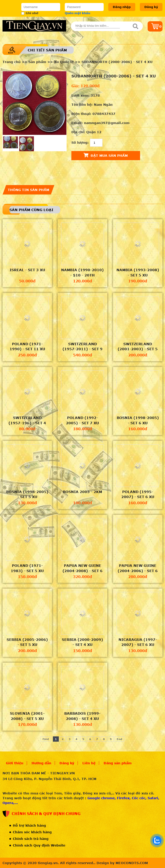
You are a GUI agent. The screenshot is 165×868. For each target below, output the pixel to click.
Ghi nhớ (30, 13)
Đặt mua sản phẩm (106, 155)
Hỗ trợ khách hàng (29, 825)
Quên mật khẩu (77, 13)
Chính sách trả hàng (31, 839)
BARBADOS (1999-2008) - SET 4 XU (82, 716)
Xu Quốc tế (64, 62)
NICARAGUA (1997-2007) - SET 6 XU (138, 642)
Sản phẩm (37, 62)
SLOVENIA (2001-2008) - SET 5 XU (27, 716)
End (119, 739)
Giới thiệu (15, 763)
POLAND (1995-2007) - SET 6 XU (138, 494)
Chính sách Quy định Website (39, 845)
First (46, 739)
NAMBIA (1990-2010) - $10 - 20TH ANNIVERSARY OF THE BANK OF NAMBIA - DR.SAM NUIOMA (82, 273)
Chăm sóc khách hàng (32, 832)
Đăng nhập (122, 7)
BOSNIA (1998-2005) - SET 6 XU (138, 420)
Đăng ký (151, 7)
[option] (35, 103)
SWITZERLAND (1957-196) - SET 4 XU (27, 420)
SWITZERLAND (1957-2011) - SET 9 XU (82, 347)
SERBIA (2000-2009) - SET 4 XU (82, 642)
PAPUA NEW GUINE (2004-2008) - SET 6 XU (82, 568)
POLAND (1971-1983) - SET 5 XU (27, 568)
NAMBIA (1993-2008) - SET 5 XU (138, 272)
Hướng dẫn (41, 763)
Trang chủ (12, 62)
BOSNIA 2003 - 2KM (82, 492)
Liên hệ (89, 763)
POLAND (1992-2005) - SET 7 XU (82, 420)
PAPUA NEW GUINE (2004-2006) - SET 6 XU (138, 568)
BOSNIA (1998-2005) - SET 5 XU (27, 494)
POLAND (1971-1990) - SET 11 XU (27, 346)
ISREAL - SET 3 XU (27, 270)
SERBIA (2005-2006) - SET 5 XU (27, 642)
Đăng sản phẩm (118, 763)
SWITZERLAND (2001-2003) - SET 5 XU (138, 347)
